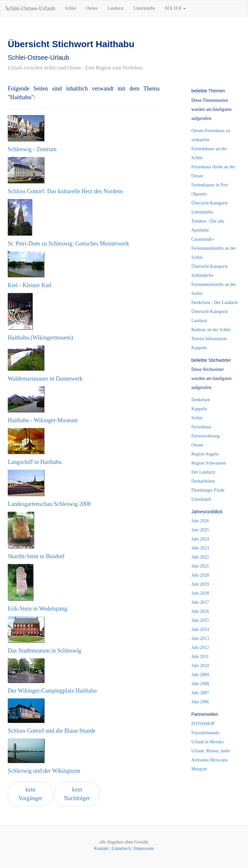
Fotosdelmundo (206, 733)
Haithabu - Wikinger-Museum (43, 420)
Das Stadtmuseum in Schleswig (45, 651)
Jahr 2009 (200, 675)
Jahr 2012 (200, 648)
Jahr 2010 (200, 666)
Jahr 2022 (200, 557)
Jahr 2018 (200, 593)
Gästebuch (121, 848)
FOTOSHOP (203, 724)
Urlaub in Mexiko (208, 742)
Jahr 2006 (200, 702)
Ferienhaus (201, 427)
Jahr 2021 (200, 566)
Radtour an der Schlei (211, 330)
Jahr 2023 (200, 548)
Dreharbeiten (203, 481)
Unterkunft (201, 499)
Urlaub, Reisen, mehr (211, 751)
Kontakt (101, 848)
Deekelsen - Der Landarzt (215, 303)
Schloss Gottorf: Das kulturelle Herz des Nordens (65, 191)
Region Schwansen (209, 463)
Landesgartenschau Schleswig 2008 (49, 504)
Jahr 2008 (200, 684)
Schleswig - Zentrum (32, 149)
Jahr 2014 (200, 629)
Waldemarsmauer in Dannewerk (45, 379)
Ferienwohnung (206, 436)
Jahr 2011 (200, 657)
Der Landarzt (203, 472)
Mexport (199, 769)
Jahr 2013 (200, 638)
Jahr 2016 (200, 611)
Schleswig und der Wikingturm (44, 771)
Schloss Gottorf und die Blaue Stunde (52, 731)
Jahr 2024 (200, 539)
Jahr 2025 (200, 530)
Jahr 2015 (200, 620)
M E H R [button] (175, 8)
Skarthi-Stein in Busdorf (36, 556)
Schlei (71, 8)
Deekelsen (201, 400)
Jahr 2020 (200, 575)
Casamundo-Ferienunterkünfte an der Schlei (214, 248)
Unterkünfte (144, 8)
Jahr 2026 (200, 521)
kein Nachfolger (77, 794)
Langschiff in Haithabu (35, 462)
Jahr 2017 (200, 602)
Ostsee (92, 8)
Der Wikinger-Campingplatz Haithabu (52, 691)
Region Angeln (205, 454)
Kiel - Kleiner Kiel (30, 285)
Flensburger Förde (208, 490)
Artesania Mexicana (210, 760)
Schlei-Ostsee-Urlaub (30, 8)
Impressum (144, 848)
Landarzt (116, 8)
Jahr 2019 (200, 584)
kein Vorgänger (30, 794)
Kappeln (199, 409)
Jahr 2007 (200, 693)
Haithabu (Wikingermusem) (40, 338)
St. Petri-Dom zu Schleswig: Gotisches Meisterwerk (68, 244)
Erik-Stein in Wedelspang (37, 609)
